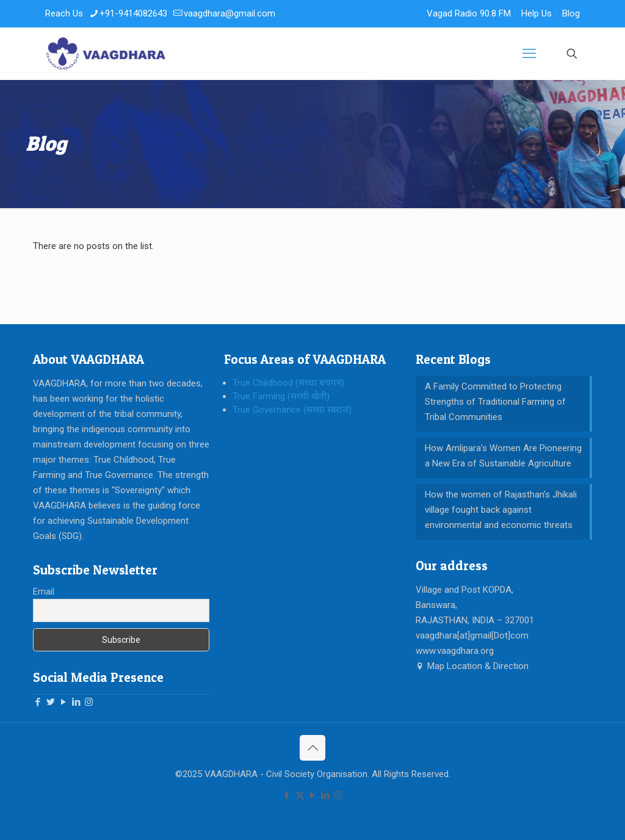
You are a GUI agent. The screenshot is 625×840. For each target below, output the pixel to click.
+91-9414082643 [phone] (133, 13)
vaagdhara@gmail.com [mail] (229, 13)
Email (44, 592)
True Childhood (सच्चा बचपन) (288, 383)
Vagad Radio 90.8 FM (469, 13)
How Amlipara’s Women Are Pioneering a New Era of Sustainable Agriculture (503, 456)
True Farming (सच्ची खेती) (281, 396)
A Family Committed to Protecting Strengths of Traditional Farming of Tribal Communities (495, 402)
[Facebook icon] (287, 795)
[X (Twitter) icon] (300, 795)
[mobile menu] (529, 54)
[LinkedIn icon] (326, 795)
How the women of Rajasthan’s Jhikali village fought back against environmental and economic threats (501, 510)
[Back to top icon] (312, 748)
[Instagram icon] (338, 795)
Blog (571, 13)
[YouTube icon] (313, 795)
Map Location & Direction (472, 666)
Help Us (536, 13)
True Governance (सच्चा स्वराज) (292, 410)
